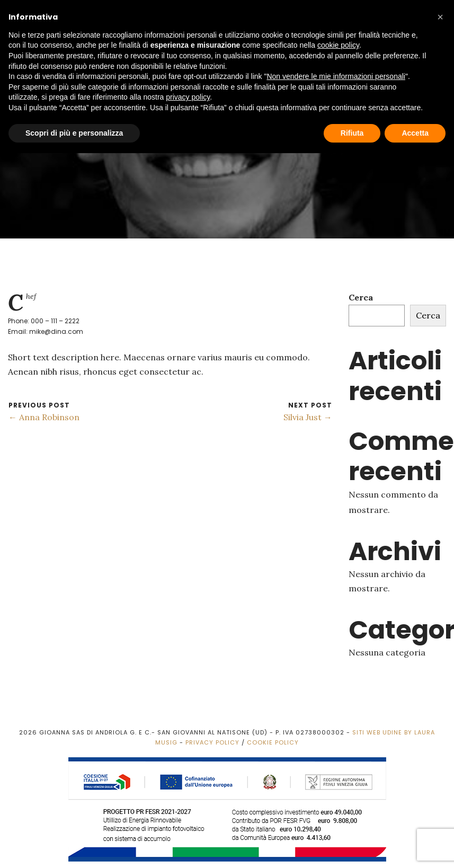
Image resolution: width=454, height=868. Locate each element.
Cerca (361, 297)
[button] (440, 17)
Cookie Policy (273, 742)
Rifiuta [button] (352, 133)
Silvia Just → (308, 417)
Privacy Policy (212, 742)
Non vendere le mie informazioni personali (336, 76)
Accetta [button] (415, 133)
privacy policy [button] (188, 97)
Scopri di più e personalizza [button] (74, 133)
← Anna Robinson (44, 417)
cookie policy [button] (338, 45)
